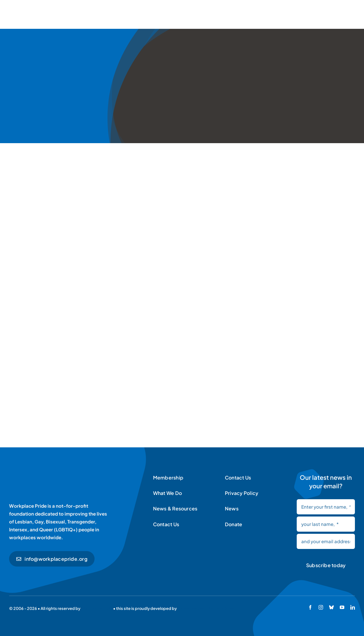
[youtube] (342, 607)
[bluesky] (331, 607)
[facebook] (310, 607)
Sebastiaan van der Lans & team (208, 608)
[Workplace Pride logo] (51, 474)
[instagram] (321, 607)
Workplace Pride (97, 608)
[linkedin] (353, 607)
